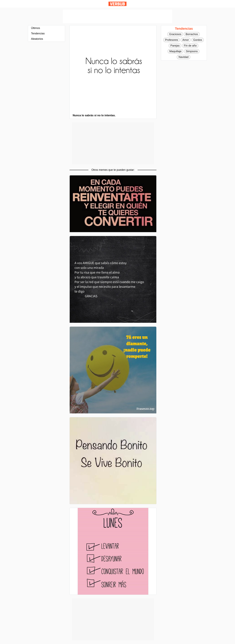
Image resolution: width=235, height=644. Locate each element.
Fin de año (190, 46)
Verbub (117, 4)
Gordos (198, 40)
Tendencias (38, 33)
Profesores (172, 40)
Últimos (36, 28)
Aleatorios (37, 39)
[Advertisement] (117, 16)
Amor (186, 40)
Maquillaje (175, 51)
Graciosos (175, 34)
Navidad (183, 57)
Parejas (175, 46)
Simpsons (192, 51)
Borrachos (192, 34)
